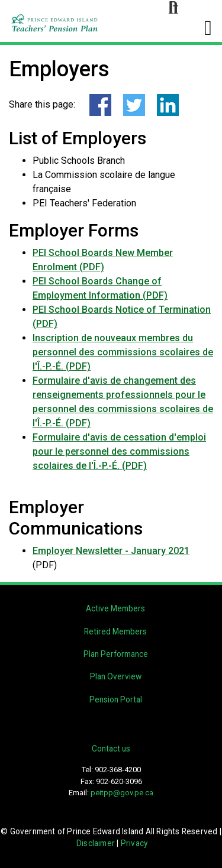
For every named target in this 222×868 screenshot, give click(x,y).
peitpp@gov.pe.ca (122, 793)
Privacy (134, 843)
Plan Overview (116, 676)
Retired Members (115, 631)
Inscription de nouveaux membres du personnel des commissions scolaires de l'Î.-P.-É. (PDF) (123, 352)
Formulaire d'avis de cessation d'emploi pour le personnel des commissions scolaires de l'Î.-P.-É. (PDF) (119, 451)
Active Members (115, 608)
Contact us (111, 749)
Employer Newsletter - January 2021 (111, 551)
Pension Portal (116, 699)
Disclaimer (96, 843)
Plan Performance (116, 654)
